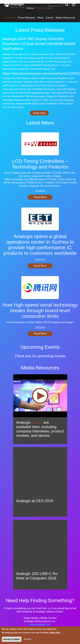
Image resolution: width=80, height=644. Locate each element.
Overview (10, 18)
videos (37, 422)
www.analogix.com (40, 624)
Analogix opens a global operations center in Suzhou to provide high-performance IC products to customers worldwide (40, 245)
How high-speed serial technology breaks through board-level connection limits (40, 310)
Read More (40, 197)
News (41, 18)
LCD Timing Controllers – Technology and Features (40, 164)
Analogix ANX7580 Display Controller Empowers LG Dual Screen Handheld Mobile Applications (39, 44)
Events (50, 18)
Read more (41, 113)
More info (55, 632)
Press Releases (26, 18)
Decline (28, 639)
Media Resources (65, 18)
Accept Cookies (12, 639)
